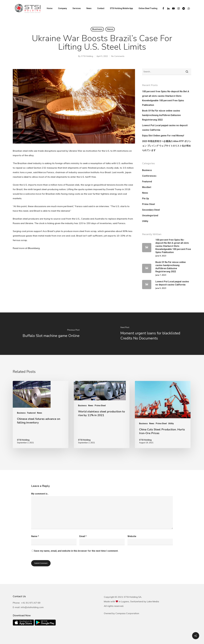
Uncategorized (150, 215)
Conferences (149, 176)
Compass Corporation (127, 613)
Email (83, 536)
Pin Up (145, 199)
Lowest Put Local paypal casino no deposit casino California (165, 128)
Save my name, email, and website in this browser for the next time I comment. (76, 551)
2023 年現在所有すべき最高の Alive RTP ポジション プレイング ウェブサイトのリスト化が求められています (167, 146)
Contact (101, 8)
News (89, 8)
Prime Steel (148, 204)
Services (77, 8)
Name (35, 536)
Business (97, 29)
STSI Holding (87, 56)
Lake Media (153, 601)
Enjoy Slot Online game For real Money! (163, 136)
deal (26, 177)
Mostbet (147, 187)
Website (132, 536)
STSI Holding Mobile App (121, 8)
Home (50, 8)
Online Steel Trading (148, 8)
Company (62, 8)
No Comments (118, 56)
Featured (147, 182)
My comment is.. (40, 494)
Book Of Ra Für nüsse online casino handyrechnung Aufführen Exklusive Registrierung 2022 (161, 115)
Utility (145, 221)
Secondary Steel (151, 210)
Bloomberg (34, 248)
